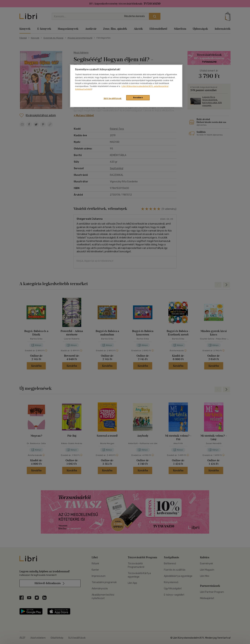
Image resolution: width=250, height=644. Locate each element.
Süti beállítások (113, 98)
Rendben (138, 98)
